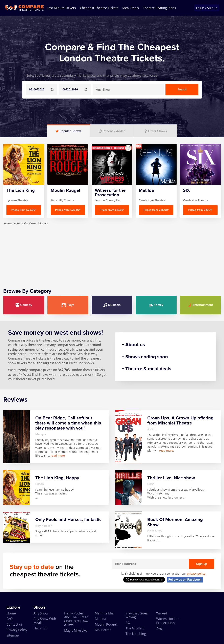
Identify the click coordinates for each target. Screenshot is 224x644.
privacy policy (196, 573)
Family (156, 305)
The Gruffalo (135, 628)
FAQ (9, 619)
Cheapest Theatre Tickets (99, 8)
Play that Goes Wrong (137, 615)
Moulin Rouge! (106, 624)
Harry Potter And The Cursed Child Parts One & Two (76, 619)
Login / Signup (207, 8)
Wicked (162, 613)
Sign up (202, 564)
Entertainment (200, 305)
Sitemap (13, 635)
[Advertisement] (112, 253)
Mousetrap (103, 630)
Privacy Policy (17, 630)
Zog (159, 628)
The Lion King (136, 634)
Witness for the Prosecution (168, 621)
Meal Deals (131, 8)
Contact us (15, 624)
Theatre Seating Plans (159, 8)
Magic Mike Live (76, 630)
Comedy (24, 305)
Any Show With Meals (45, 621)
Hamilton (41, 628)
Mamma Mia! (105, 613)
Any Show (41, 613)
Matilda (100, 619)
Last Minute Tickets (61, 8)
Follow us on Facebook (185, 580)
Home (11, 613)
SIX (128, 623)
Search (182, 89)
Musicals (112, 305)
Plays (68, 305)
